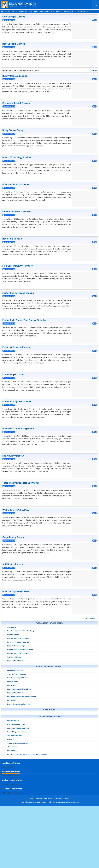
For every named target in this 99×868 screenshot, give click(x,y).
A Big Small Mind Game (16, 754)
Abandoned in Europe (15, 670)
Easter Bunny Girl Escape (17, 401)
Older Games (90, 619)
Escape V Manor (13, 635)
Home (7, 11)
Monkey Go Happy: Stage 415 (18, 638)
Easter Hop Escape (13, 374)
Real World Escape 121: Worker (18, 757)
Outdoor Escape (56, 11)
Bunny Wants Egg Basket (17, 157)
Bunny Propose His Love (16, 591)
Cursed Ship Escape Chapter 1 (18, 761)
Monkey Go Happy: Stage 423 (18, 653)
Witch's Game (12, 682)
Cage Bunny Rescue (14, 537)
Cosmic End (12, 627)
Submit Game (48, 860)
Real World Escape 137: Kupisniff (19, 689)
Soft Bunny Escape (13, 564)
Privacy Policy (58, 860)
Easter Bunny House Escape (18, 293)
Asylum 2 (11, 769)
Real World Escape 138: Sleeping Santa (22, 697)
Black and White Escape (16, 646)
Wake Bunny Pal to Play (16, 510)
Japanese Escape (70, 11)
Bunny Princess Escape (16, 184)
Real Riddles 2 (12, 700)
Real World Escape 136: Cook (18, 678)
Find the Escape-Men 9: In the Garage (21, 631)
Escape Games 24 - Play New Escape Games (51, 864)
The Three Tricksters (15, 657)
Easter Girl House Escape (16, 347)
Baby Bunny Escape (14, 130)
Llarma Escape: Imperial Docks (19, 704)
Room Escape (44, 11)
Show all (94, 71)
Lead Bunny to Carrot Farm (18, 212)
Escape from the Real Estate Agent (20, 650)
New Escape (23, 11)
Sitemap (66, 860)
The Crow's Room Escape (17, 674)
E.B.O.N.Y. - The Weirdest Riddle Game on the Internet (27, 784)
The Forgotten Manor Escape (18, 772)
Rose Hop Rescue (12, 239)
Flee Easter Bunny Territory (18, 266)
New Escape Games (14, 17)
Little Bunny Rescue (13, 456)
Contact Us (39, 860)
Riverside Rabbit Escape (16, 103)
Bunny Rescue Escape (15, 76)
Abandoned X (12, 776)
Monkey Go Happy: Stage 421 (18, 642)
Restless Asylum (13, 750)
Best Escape (33, 11)
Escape (15, 11)
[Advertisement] (49, 727)
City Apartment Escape (16, 661)
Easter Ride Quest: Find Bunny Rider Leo (25, 320)
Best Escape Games (14, 44)
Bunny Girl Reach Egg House (18, 429)
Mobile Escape (83, 11)
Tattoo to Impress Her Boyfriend (21, 483)
